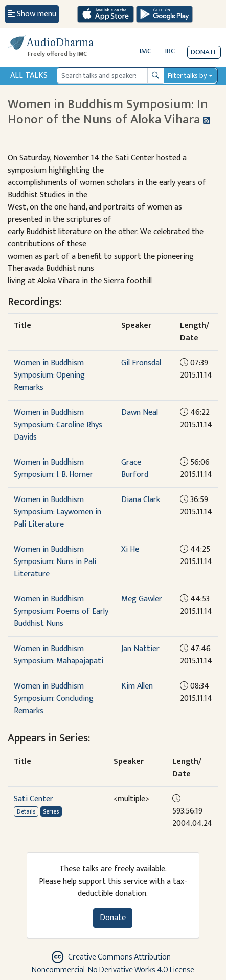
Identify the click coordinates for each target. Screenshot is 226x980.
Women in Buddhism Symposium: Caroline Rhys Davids (58, 425)
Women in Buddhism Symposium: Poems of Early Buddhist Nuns (61, 611)
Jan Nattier (140, 649)
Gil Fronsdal (141, 363)
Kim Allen (137, 686)
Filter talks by (187, 76)
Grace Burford (135, 468)
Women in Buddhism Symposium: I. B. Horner (53, 468)
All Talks (29, 76)
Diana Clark (141, 500)
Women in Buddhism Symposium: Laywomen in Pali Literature (58, 512)
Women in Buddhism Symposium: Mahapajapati (59, 655)
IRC (170, 51)
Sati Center (33, 799)
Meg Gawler (142, 599)
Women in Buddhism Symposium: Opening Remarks (49, 375)
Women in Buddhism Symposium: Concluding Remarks (54, 698)
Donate (204, 52)
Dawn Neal (140, 413)
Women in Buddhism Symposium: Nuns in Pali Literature (55, 562)
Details (26, 811)
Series (51, 811)
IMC (145, 51)
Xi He (130, 549)
